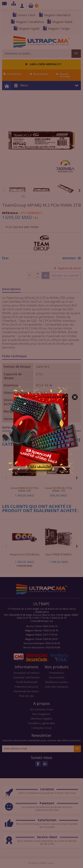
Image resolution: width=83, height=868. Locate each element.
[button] (75, 397)
